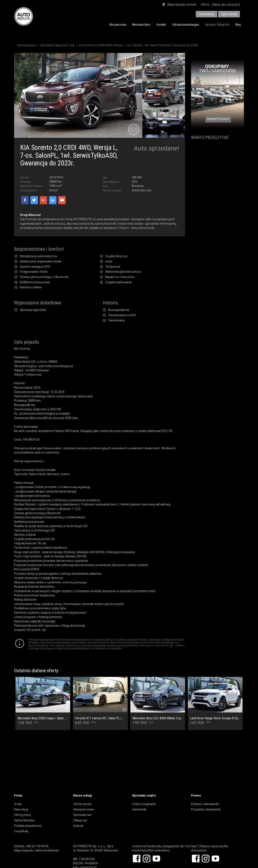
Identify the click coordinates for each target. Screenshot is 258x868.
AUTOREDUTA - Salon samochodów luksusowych (24, 16)
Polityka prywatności (28, 826)
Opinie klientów (24, 820)
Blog (238, 25)
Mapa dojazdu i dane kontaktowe (36, 850)
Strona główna (27, 45)
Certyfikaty (21, 831)
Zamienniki (139, 809)
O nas (18, 804)
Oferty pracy (22, 815)
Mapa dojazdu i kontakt (179, 5)
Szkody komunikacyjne (186, 25)
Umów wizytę (207, 14)
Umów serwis (82, 804)
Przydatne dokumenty (206, 809)
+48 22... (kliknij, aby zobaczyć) (220, 5)
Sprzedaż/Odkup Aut (217, 25)
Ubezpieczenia (118, 25)
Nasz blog (21, 809)
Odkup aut (80, 820)
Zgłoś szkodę (229, 14)
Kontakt (161, 25)
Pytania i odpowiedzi (205, 804)
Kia (73, 45)
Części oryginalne (144, 804)
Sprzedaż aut (82, 815)
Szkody (78, 826)
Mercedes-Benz (141, 25)
